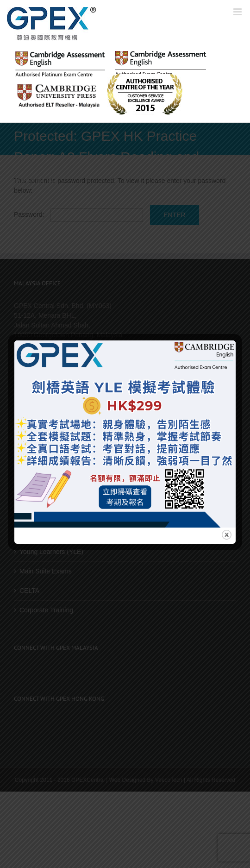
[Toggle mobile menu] (238, 12)
